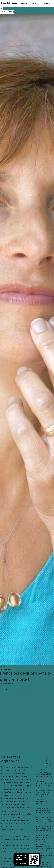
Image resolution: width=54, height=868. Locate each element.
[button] (37, 756)
